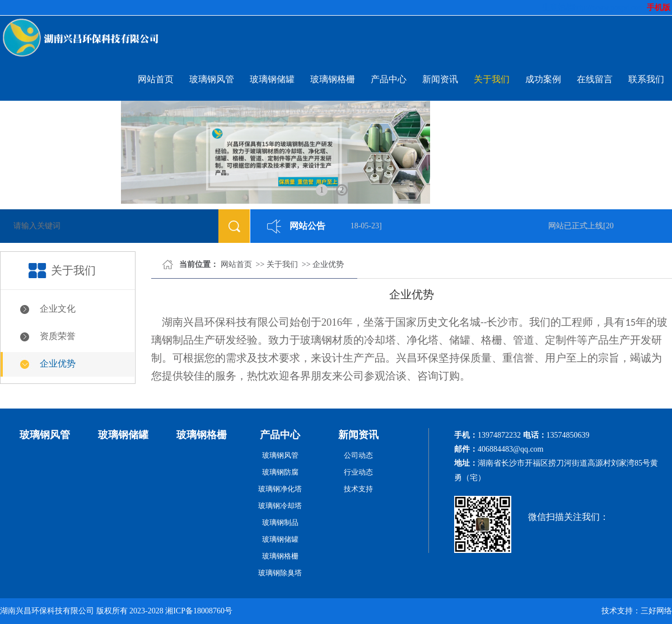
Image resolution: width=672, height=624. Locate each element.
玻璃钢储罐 (272, 79)
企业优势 (58, 363)
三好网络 (656, 611)
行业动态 (358, 472)
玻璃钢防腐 (280, 472)
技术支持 (358, 489)
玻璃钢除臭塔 (280, 573)
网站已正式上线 (577, 226)
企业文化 (58, 309)
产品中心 (389, 79)
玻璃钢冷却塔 (280, 506)
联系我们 (646, 79)
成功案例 (543, 79)
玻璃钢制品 (280, 522)
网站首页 (156, 79)
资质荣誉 (58, 336)
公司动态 (358, 455)
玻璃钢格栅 (333, 79)
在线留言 (595, 79)
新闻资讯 (440, 79)
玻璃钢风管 (212, 79)
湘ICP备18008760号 (199, 611)
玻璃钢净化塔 (280, 489)
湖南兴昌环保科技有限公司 (47, 611)
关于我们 (492, 79)
